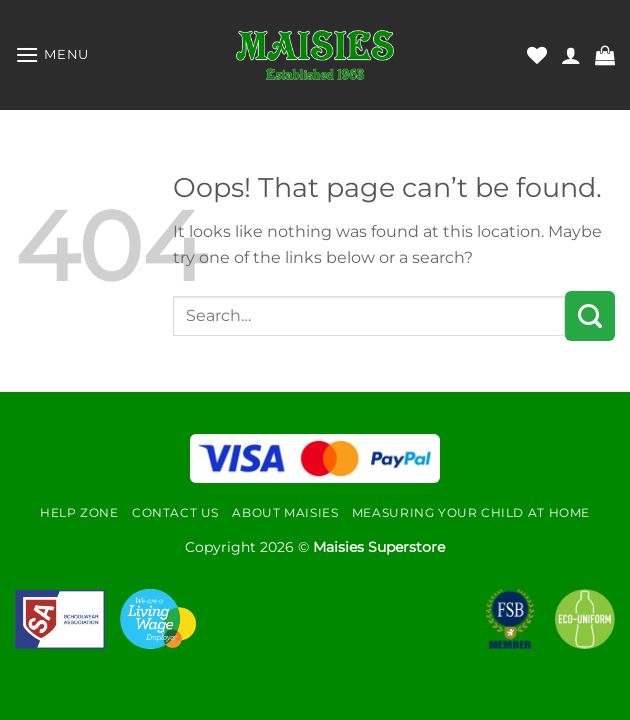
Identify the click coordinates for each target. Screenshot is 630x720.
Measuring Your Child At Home (471, 512)
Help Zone (79, 512)
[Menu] (52, 54)
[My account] (571, 55)
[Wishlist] (537, 55)
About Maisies (285, 512)
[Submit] (590, 316)
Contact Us (175, 512)
